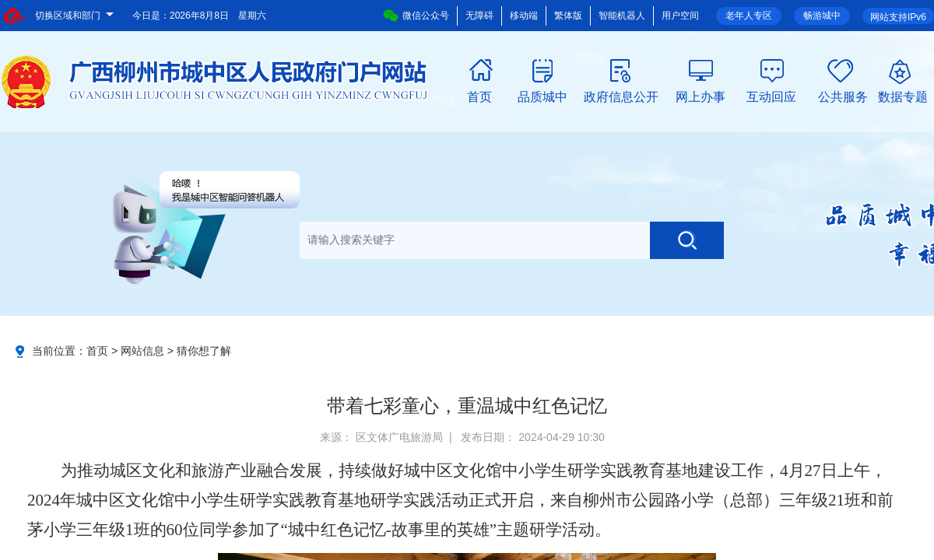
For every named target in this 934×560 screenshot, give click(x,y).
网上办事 (700, 96)
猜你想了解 (204, 351)
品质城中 (542, 96)
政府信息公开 (621, 96)
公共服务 (843, 96)
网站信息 (142, 351)
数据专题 (903, 96)
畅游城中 (822, 16)
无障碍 (479, 16)
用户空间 (680, 16)
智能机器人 (622, 16)
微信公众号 (416, 16)
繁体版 (568, 16)
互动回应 (771, 96)
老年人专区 (749, 16)
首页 (479, 96)
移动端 (524, 16)
